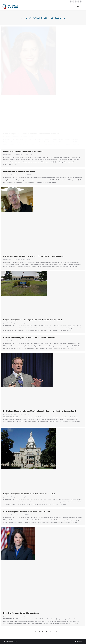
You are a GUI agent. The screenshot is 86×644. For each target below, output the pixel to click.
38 (43, 632)
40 (50, 632)
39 (46, 632)
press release (7, 137)
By (16, 137)
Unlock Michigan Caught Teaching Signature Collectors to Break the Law (31, 134)
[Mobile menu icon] (83, 6)
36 (35, 632)
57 (57, 632)
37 (39, 632)
